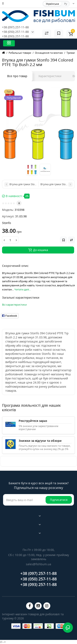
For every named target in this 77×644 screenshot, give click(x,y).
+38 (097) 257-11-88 (15, 27)
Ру (66, 4)
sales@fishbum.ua (38, 564)
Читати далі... (23, 289)
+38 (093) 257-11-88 (15, 36)
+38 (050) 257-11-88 (15, 32)
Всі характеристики (14, 305)
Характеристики (50, 76)
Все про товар (17, 76)
